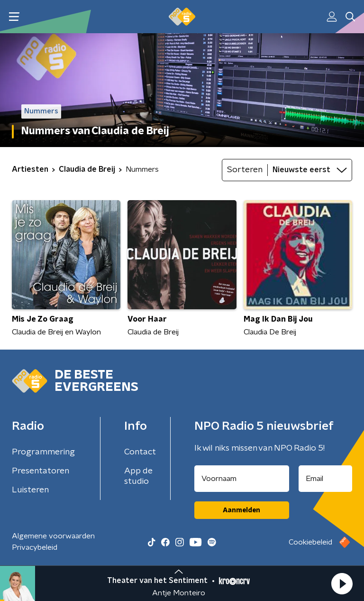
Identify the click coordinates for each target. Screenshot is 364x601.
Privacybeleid (35, 547)
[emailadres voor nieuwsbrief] (326, 479)
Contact (140, 452)
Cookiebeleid (310, 542)
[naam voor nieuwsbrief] (242, 479)
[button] (342, 583)
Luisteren (30, 490)
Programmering (43, 452)
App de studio (138, 476)
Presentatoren (41, 471)
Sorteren (245, 170)
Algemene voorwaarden (53, 536)
